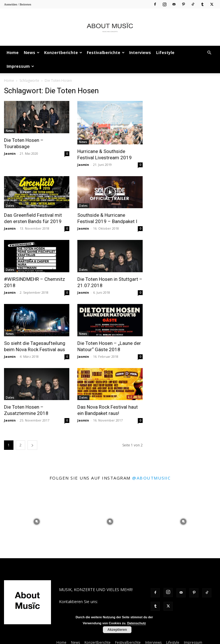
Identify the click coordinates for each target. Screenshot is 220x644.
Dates (10, 206)
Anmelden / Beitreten (18, 4)
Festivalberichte (106, 52)
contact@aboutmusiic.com (84, 608)
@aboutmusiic (151, 478)
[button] (209, 53)
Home (13, 52)
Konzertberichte (63, 52)
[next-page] (32, 445)
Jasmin (10, 153)
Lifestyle (165, 52)
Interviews (140, 52)
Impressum (20, 66)
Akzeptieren (117, 630)
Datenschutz (136, 623)
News (32, 52)
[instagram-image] (37, 522)
